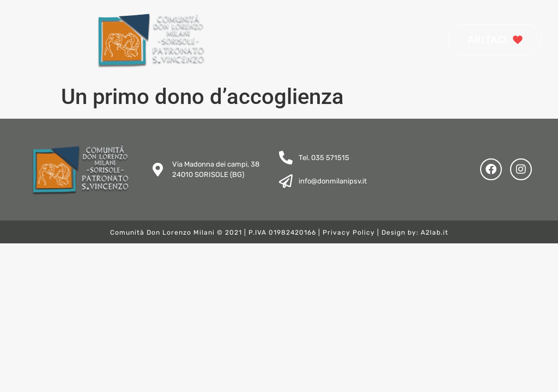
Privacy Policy (349, 232)
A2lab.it (435, 232)
